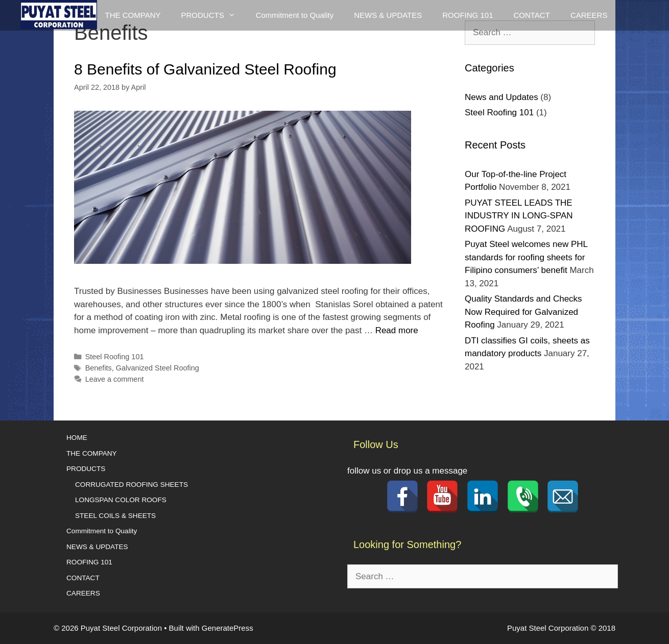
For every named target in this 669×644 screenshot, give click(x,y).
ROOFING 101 (468, 15)
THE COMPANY (133, 15)
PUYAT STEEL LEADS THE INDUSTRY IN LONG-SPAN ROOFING (519, 216)
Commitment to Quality (295, 15)
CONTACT (531, 15)
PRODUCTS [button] (213, 15)
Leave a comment (115, 379)
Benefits (99, 368)
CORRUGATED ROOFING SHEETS (132, 485)
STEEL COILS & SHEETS (115, 516)
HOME (77, 438)
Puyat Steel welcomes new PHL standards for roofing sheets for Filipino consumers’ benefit (526, 257)
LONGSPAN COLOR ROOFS (121, 500)
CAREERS (589, 15)
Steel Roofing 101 (115, 357)
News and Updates (501, 97)
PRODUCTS (86, 469)
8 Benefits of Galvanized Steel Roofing (205, 69)
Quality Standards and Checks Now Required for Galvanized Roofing (523, 312)
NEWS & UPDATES (388, 15)
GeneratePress (228, 628)
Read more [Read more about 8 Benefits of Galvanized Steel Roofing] (397, 330)
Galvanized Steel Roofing (158, 368)
